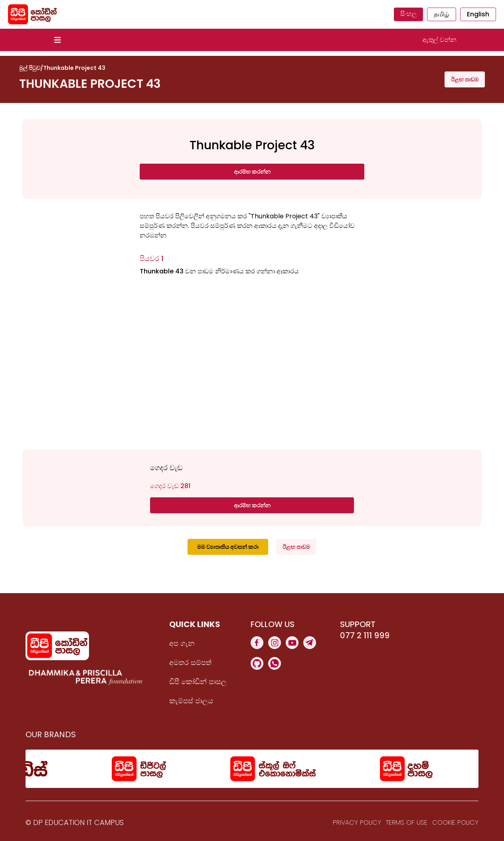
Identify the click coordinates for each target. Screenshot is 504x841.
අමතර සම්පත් (190, 662)
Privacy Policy (357, 822)
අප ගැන (182, 643)
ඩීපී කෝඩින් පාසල (198, 682)
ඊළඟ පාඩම (465, 79)
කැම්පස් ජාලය (191, 701)
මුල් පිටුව (30, 68)
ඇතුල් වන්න (440, 40)
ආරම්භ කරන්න (252, 172)
